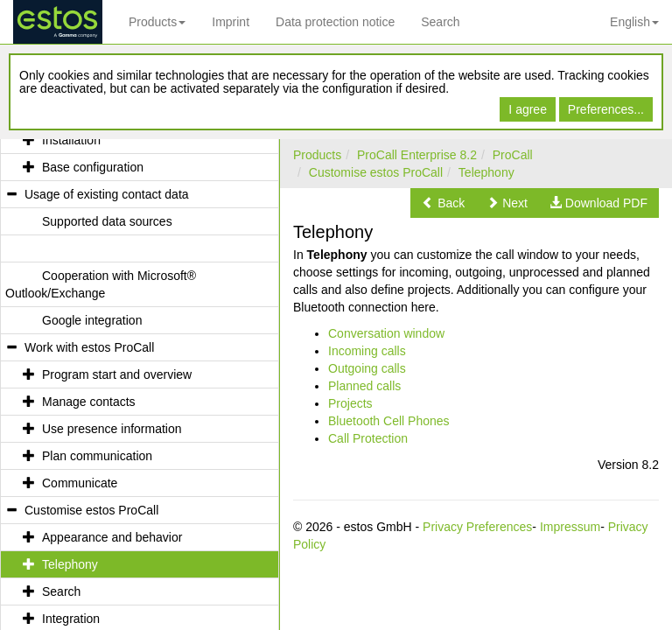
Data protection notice (335, 22)
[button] (443, 203)
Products (157, 22)
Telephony (486, 172)
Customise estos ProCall (376, 172)
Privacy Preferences (477, 527)
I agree (528, 109)
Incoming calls (367, 351)
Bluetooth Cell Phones (389, 421)
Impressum (570, 527)
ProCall (513, 155)
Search (440, 22)
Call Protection (368, 438)
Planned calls (364, 386)
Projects (350, 403)
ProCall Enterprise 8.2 (417, 155)
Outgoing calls (367, 368)
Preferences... (606, 109)
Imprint (231, 22)
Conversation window (386, 333)
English (634, 22)
